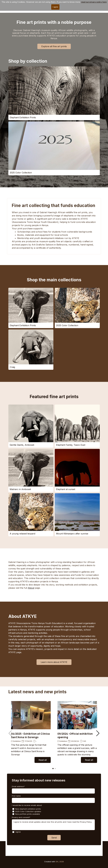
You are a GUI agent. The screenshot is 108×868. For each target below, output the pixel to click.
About (31, 588)
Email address (18, 786)
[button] (98, 733)
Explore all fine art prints (54, 46)
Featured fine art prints (54, 397)
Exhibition (17, 741)
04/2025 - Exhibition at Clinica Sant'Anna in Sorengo (30, 735)
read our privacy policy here (94, 2)
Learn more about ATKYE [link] (54, 662)
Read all (43, 760)
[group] (31, 732)
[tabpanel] (54, 230)
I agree (18, 832)
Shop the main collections (54, 280)
